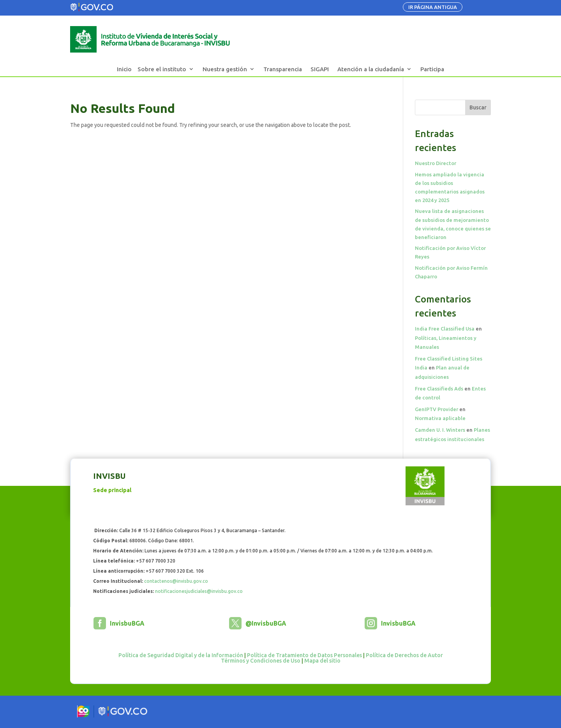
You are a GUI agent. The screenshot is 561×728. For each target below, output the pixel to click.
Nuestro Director (436, 163)
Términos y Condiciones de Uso (261, 661)
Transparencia (283, 69)
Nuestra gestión (225, 69)
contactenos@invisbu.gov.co (176, 581)
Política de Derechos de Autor (404, 655)
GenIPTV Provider (437, 409)
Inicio (124, 69)
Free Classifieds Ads (439, 389)
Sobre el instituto (162, 69)
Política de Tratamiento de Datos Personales (304, 655)
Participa (432, 69)
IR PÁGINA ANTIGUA (433, 7)
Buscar (478, 107)
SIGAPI (320, 69)
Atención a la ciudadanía (371, 69)
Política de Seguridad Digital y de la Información (181, 655)
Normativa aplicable (440, 418)
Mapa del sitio (322, 661)
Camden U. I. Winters (440, 430)
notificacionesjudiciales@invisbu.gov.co (199, 591)
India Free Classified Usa (445, 329)
